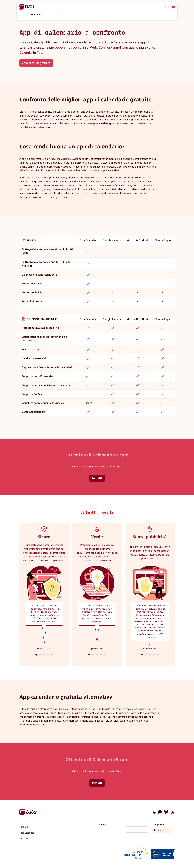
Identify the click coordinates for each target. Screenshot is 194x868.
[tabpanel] (44, 594)
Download (36, 14)
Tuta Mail (24, 827)
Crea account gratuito (36, 63)
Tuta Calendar (27, 833)
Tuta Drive (25, 839)
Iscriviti (97, 478)
